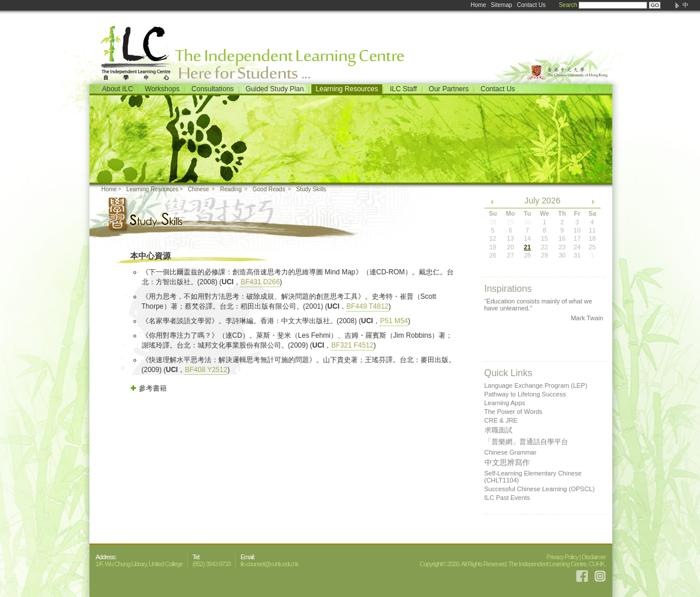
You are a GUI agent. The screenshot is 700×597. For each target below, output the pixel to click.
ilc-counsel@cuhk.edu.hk (269, 564)
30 (562, 255)
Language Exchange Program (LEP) (536, 385)
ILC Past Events (507, 498)
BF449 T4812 (367, 306)
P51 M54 (394, 321)
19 (493, 247)
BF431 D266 (260, 282)
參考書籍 (153, 388)
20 (511, 247)
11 (592, 230)
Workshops (162, 89)
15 (544, 238)
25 (592, 247)
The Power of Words (514, 412)
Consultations (213, 89)
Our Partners (449, 89)
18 (592, 238)
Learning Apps (505, 403)
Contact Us (531, 5)
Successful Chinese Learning (540, 489)
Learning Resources (347, 89)
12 (493, 238)
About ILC (118, 89)
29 (544, 255)
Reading (231, 189)
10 (577, 230)
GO (655, 5)
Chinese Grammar (511, 452)
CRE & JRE (501, 420)
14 (527, 238)
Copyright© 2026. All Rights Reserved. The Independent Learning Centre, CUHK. (512, 564)
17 (577, 238)
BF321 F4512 (352, 345)
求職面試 (498, 430)
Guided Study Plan (275, 89)
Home (478, 5)
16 (562, 238)
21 (527, 247)
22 (544, 247)
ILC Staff (403, 89)
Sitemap (502, 5)
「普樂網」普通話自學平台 (526, 442)
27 (511, 255)
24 (577, 247)
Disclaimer (593, 557)
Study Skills (311, 189)
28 (527, 255)
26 (493, 255)
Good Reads (269, 189)
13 (511, 238)
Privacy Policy (562, 557)
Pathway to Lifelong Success (525, 394)
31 (577, 255)
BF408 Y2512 (206, 370)
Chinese (198, 189)
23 (562, 247)
